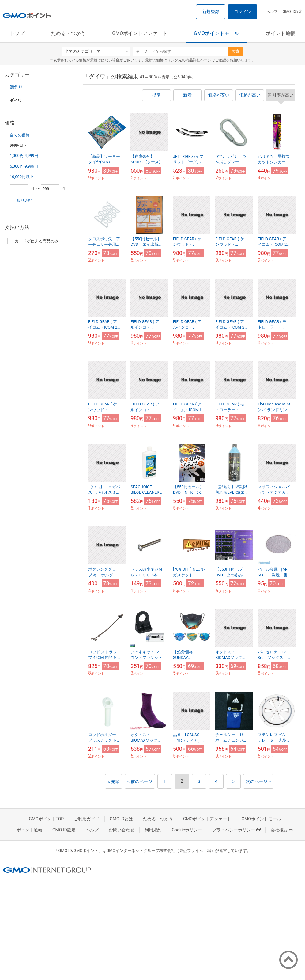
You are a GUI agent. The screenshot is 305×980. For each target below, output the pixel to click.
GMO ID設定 (293, 12)
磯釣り (16, 87)
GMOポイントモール (217, 33)
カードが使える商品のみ (33, 241)
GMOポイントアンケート (140, 33)
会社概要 (282, 830)
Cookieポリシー (187, 830)
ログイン (243, 12)
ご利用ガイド (87, 819)
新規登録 (211, 12)
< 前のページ (140, 781)
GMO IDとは (121, 819)
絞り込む (24, 200)
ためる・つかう (68, 33)
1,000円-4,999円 (24, 156)
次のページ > (258, 781)
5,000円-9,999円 (24, 166)
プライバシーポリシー (236, 830)
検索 (235, 51)
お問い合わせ (122, 830)
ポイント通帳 (281, 33)
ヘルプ (272, 12)
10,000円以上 (22, 177)
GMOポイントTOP (46, 819)
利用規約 (153, 830)
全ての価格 (20, 135)
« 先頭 (114, 781)
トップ (17, 33)
